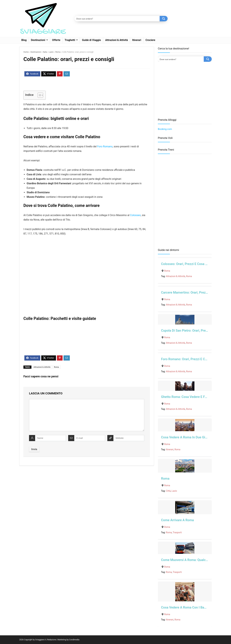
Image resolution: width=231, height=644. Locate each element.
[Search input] (117, 19)
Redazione (52, 640)
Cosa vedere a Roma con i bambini (187, 607)
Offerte (56, 40)
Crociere (150, 40)
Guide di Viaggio (91, 40)
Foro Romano (105, 146)
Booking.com (165, 129)
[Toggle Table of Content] (39, 95)
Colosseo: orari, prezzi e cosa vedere (188, 264)
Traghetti (70, 40)
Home (26, 52)
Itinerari (137, 40)
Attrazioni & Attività (117, 40)
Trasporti (177, 532)
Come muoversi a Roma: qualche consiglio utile (196, 560)
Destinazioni (38, 40)
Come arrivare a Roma (177, 520)
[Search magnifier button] (164, 19)
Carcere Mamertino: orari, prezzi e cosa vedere (195, 292)
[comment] (87, 415)
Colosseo (135, 215)
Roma (58, 52)
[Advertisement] (185, 90)
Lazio (51, 52)
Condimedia (74, 640)
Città (168, 491)
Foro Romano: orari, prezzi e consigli (188, 359)
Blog (24, 40)
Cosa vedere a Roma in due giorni (186, 437)
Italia (45, 52)
